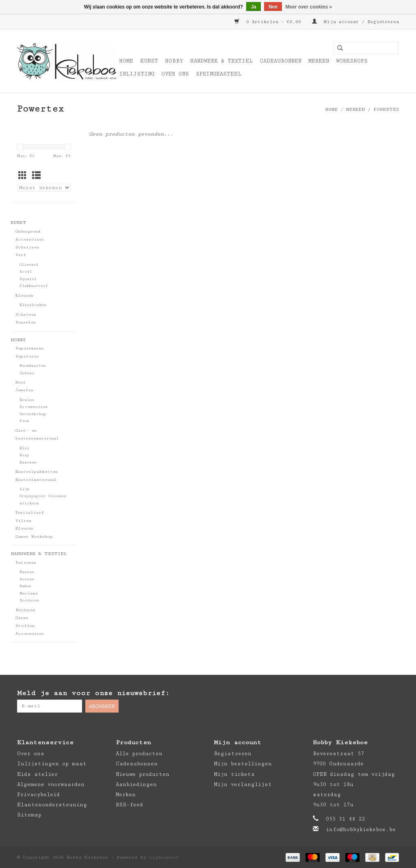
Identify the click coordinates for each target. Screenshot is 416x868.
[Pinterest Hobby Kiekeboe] (376, 694)
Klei (24, 448)
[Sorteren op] (44, 188)
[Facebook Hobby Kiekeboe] (360, 694)
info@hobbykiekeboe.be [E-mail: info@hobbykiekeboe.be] (361, 829)
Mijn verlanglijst (243, 784)
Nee (273, 7)
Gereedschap (33, 414)
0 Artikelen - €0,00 (269, 22)
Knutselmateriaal (36, 480)
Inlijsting (137, 74)
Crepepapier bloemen (43, 496)
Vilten (23, 521)
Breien (27, 579)
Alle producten (139, 754)
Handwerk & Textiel (221, 61)
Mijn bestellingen (243, 764)
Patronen (26, 562)
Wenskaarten (33, 366)
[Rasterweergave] (23, 176)
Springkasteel (219, 74)
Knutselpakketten (37, 472)
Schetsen (26, 314)
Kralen (27, 400)
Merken (319, 61)
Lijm (25, 489)
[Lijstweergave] (36, 176)
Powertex (386, 109)
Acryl (26, 272)
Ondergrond (28, 231)
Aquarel (28, 279)
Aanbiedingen (136, 784)
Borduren (29, 600)
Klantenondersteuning (52, 805)
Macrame (29, 593)
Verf (21, 255)
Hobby (174, 61)
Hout (21, 382)
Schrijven (27, 247)
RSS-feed (129, 805)
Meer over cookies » (309, 7)
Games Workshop (34, 536)
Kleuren (24, 295)
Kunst (149, 61)
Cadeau (27, 373)
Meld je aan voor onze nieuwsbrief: (93, 693)
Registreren (233, 754)
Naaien (27, 572)
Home (126, 61)
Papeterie (27, 356)
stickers (29, 503)
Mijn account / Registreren (355, 22)
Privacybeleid (38, 795)
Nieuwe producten (143, 774)
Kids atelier (37, 774)
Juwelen (24, 390)
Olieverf (29, 265)
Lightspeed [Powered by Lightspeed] (164, 857)
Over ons (175, 74)
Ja (253, 7)
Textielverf (30, 513)
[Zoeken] (366, 48)
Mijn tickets (234, 774)
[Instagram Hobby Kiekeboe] (392, 694)
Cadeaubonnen (281, 61)
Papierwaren (29, 348)
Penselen (26, 322)
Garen (22, 618)
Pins (24, 421)
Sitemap (29, 815)
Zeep (24, 455)
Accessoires (30, 239)
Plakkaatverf (34, 286)
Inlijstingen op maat (52, 764)
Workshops (352, 61)
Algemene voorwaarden (51, 784)
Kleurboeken (33, 305)
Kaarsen (28, 462)
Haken (25, 586)
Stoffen (25, 626)
